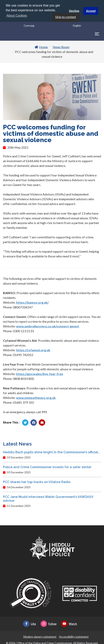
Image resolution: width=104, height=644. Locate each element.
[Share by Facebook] (34, 422)
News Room (61, 47)
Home (41, 47)
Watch (69, 623)
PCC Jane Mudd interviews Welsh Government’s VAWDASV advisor (48, 498)
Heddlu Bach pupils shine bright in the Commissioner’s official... (52, 452)
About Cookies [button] (17, 16)
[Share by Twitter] (25, 422)
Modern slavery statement (40, 636)
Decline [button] (74, 11)
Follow (49, 623)
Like (30, 623)
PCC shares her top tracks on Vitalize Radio (37, 482)
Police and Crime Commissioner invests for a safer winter (47, 467)
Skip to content (66, 16)
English (77, 25)
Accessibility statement (74, 636)
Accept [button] (91, 11)
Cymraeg (29, 25)
